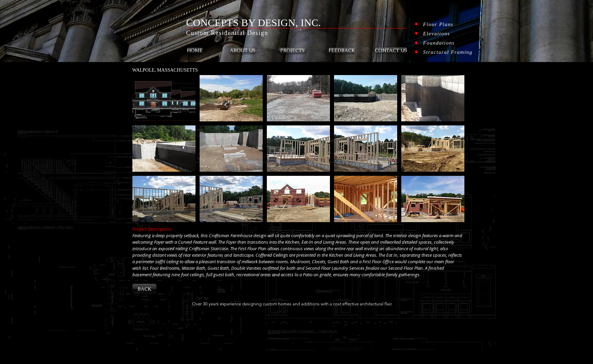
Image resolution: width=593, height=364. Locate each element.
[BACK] (144, 289)
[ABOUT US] (243, 51)
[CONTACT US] (391, 50)
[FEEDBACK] (342, 51)
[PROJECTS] (292, 51)
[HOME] (195, 51)
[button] (164, 98)
